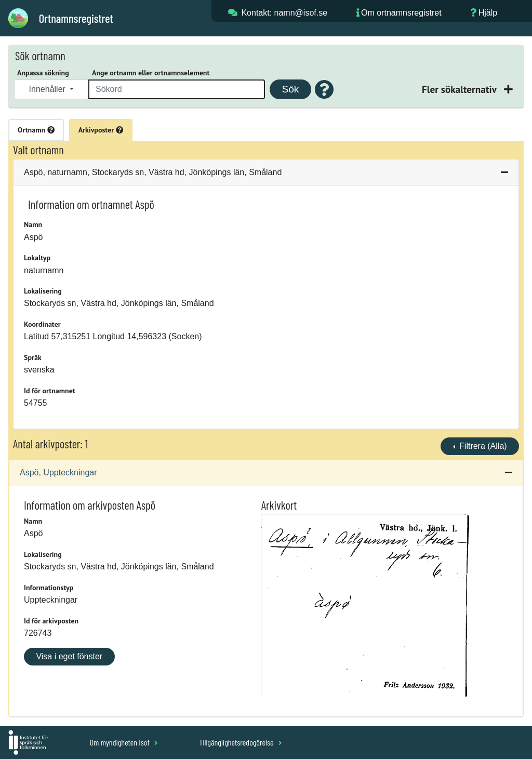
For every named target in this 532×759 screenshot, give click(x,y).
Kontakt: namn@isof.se (284, 13)
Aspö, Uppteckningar (58, 472)
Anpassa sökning (43, 73)
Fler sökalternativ (460, 89)
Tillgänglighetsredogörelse (240, 742)
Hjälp (488, 13)
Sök (290, 89)
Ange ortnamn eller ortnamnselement (151, 73)
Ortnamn (36, 130)
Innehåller (49, 89)
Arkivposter (101, 130)
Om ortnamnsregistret (401, 13)
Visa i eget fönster (69, 656)
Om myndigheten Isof (124, 742)
